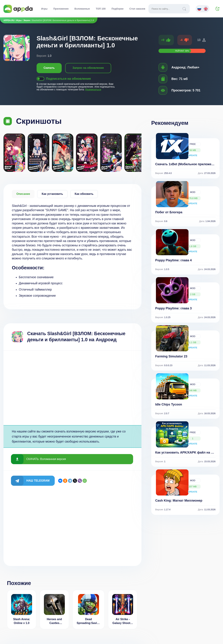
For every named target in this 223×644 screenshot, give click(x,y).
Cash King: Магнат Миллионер (179, 501)
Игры (44, 9)
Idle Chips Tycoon (169, 404)
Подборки (118, 9)
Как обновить (84, 194)
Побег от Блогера (169, 212)
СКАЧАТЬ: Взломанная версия (46, 459)
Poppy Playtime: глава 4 (173, 260)
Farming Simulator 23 (171, 356)
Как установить (52, 194)
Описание (23, 194)
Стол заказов (137, 9)
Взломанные (82, 9)
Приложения (61, 9)
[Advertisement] (72, 388)
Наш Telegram (38, 481)
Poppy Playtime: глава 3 (173, 308)
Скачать (49, 68)
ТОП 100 (101, 9)
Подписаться (93, 89)
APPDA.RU (9, 20)
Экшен (27, 20)
